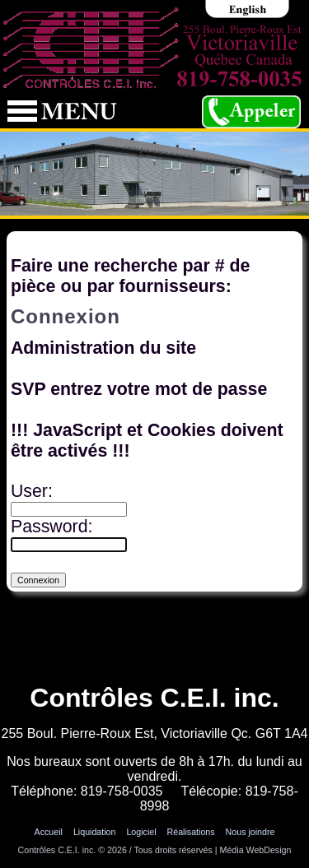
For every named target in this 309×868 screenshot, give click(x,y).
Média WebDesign (256, 850)
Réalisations (191, 832)
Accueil (49, 832)
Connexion (154, 861)
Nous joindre (250, 832)
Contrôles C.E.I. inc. (57, 850)
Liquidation (95, 832)
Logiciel (141, 832)
